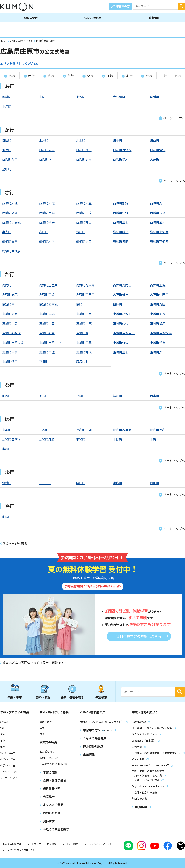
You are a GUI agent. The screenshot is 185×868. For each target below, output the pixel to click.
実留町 (7, 232)
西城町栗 (156, 203)
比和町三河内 (11, 439)
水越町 (7, 483)
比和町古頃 (84, 430)
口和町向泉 (84, 160)
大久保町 (119, 97)
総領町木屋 (47, 241)
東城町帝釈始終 (161, 333)
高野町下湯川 (48, 295)
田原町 (118, 304)
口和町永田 (10, 160)
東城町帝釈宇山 (124, 333)
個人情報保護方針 (12, 844)
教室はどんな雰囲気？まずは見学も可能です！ (35, 663)
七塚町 (81, 396)
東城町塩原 (158, 323)
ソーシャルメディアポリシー (99, 844)
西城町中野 (121, 213)
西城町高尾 (10, 213)
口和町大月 (47, 150)
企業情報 (154, 18)
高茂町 (155, 160)
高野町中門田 (159, 295)
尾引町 (155, 97)
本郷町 (118, 439)
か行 (31, 76)
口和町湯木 (121, 160)
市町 (42, 97)
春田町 (44, 232)
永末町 (44, 396)
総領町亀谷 (10, 241)
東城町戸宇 (10, 352)
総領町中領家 (11, 251)
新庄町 (81, 232)
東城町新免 (47, 333)
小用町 (7, 106)
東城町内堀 (47, 314)
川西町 (155, 140)
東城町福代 (84, 352)
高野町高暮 (10, 295)
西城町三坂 (121, 222)
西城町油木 (158, 222)
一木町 (44, 430)
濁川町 (118, 396)
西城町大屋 (84, 203)
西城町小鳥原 (11, 222)
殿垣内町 (82, 362)
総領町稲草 (121, 232)
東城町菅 (82, 333)
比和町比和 (158, 430)
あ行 (12, 76)
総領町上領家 (159, 232)
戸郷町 (44, 362)
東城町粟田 (158, 304)
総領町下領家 (159, 241)
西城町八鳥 (158, 213)
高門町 (7, 285)
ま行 (129, 76)
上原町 (44, 140)
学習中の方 (123, 6)
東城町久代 (121, 323)
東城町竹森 (121, 343)
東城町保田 (10, 362)
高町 (79, 304)
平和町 (81, 439)
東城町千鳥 (158, 343)
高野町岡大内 (85, 285)
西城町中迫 (84, 213)
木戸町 (7, 150)
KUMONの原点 (92, 18)
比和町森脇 (47, 439)
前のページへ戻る (15, 543)
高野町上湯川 (159, 285)
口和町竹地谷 (122, 150)
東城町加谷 (158, 314)
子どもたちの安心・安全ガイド (19, 849)
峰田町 (81, 483)
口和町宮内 (47, 160)
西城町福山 (84, 222)
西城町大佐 (47, 203)
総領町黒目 (84, 241)
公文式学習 (31, 18)
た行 (71, 76)
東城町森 (156, 352)
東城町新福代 (11, 333)
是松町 (7, 169)
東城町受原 (10, 314)
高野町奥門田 (122, 285)
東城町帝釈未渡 (13, 343)
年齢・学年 (15, 697)
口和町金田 (84, 150)
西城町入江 (10, 203)
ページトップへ (174, 118)
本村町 (7, 449)
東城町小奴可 (122, 314)
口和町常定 (158, 150)
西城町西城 (47, 213)
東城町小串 (84, 314)
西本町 (155, 396)
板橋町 (7, 97)
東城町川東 (84, 323)
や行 (149, 76)
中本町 (7, 396)
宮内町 (118, 483)
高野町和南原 (48, 304)
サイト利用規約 (70, 844)
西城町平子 (47, 222)
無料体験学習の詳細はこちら (139, 636)
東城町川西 (47, 323)
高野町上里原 (48, 285)
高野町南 (8, 304)
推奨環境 (52, 844)
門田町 (155, 483)
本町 (153, 439)
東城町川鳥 (10, 323)
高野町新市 (121, 295)
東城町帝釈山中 (50, 343)
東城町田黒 (84, 343)
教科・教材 (43, 697)
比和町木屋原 (122, 430)
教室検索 (101, 697)
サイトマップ (34, 844)
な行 (90, 76)
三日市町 (45, 483)
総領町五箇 (121, 241)
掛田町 (7, 140)
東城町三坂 (121, 352)
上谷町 (81, 97)
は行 (110, 76)
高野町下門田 (85, 295)
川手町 (118, 140)
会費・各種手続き (72, 697)
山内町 (7, 517)
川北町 (81, 140)
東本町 (7, 430)
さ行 (51, 76)
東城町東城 (47, 352)
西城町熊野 (121, 203)
